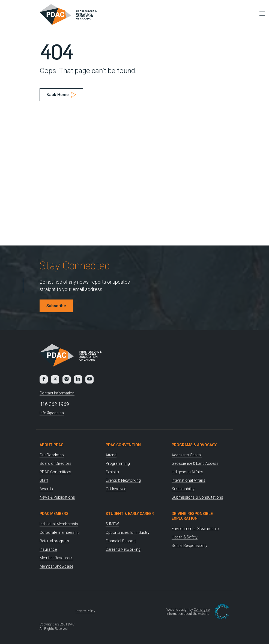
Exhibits (112, 472)
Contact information (57, 393)
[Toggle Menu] (261, 13)
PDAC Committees (55, 472)
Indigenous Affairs (187, 472)
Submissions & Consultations (197, 497)
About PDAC (51, 445)
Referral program (54, 541)
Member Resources (56, 558)
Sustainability (183, 489)
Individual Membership (59, 524)
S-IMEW (112, 524)
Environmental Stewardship (195, 529)
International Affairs (189, 480)
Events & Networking (123, 480)
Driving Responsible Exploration (192, 516)
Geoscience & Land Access (195, 463)
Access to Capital (187, 455)
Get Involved (116, 489)
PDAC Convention (123, 445)
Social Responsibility (189, 546)
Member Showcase (56, 566)
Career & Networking (123, 549)
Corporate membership (60, 532)
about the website (196, 614)
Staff (44, 480)
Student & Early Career (130, 514)
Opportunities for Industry (128, 532)
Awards (46, 489)
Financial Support (121, 541)
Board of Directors (56, 463)
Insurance (48, 549)
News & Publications (57, 497)
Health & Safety (185, 537)
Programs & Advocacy (194, 445)
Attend (111, 455)
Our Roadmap (52, 455)
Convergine (202, 610)
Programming (118, 463)
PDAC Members (54, 514)
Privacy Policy (85, 611)
